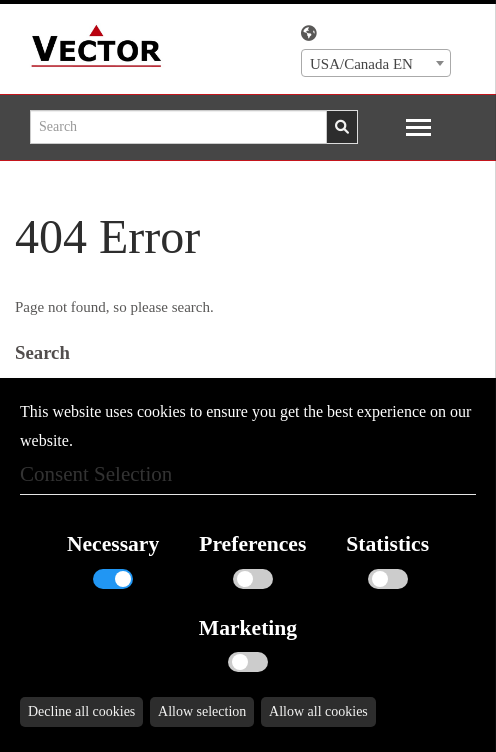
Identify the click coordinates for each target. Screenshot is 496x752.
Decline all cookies (81, 711)
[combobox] (376, 63)
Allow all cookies (318, 711)
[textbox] (376, 64)
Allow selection (202, 711)
